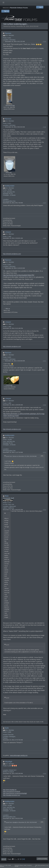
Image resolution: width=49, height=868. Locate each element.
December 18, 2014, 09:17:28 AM (13, 203)
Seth (7, 728)
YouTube (17, 866)
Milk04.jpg (8, 172)
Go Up (4, 859)
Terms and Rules (41, 865)
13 (21, 859)
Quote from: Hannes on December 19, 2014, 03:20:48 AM (21, 456)
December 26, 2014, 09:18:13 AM (13, 818)
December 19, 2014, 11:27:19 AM (13, 452)
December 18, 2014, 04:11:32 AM (15, 41)
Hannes (8, 33)
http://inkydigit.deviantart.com (12, 795)
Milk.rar (7, 309)
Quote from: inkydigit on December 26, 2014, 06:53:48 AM (21, 822)
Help (36, 865)
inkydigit (9, 762)
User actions (42, 859)
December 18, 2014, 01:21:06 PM (13, 328)
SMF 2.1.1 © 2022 (4, 865)
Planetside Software (19, 865)
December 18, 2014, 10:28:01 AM (13, 238)
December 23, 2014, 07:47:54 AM (13, 740)
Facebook (29, 865)
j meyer (8, 232)
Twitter (25, 865)
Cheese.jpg (8, 385)
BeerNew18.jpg (9, 105)
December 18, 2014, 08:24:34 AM (15, 127)
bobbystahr (10, 186)
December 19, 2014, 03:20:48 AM (15, 361)
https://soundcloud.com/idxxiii (12, 791)
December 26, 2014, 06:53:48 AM (13, 773)
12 (18, 859)
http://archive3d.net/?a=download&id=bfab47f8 (18, 275)
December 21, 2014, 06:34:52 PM (13, 510)
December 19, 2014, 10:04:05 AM (13, 405)
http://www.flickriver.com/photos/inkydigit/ (15, 793)
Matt (7, 496)
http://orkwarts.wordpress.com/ (12, 254)
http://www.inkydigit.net (10, 790)
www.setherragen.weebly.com (19, 755)
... (17, 859)
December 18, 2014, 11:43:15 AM (15, 268)
